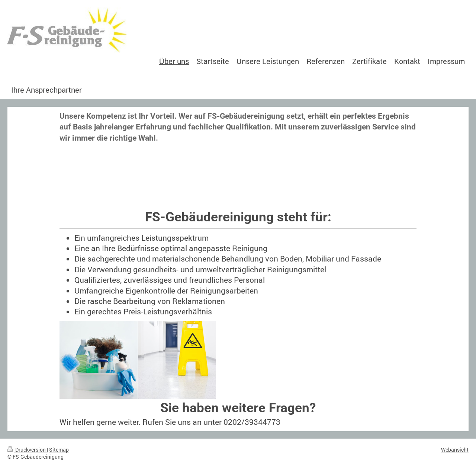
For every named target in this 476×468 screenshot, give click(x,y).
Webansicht (455, 450)
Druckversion (27, 450)
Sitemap (59, 450)
